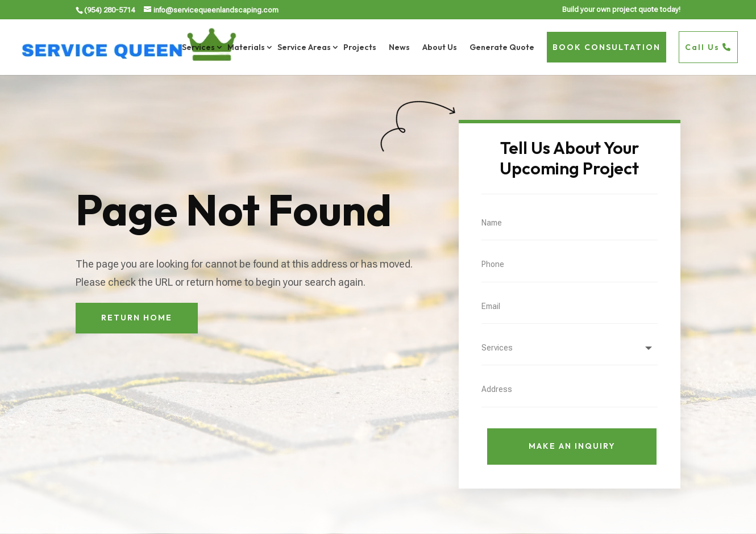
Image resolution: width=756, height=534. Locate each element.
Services (198, 47)
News (399, 47)
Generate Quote (502, 47)
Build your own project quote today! (621, 10)
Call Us (708, 47)
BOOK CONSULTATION (607, 47)
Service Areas (304, 47)
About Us (440, 47)
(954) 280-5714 (109, 10)
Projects (360, 47)
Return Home (137, 318)
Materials (246, 47)
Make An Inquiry (572, 446)
